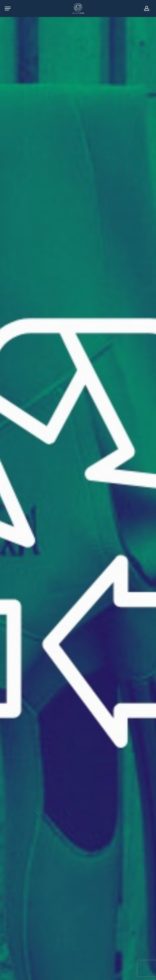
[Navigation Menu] (8, 8)
